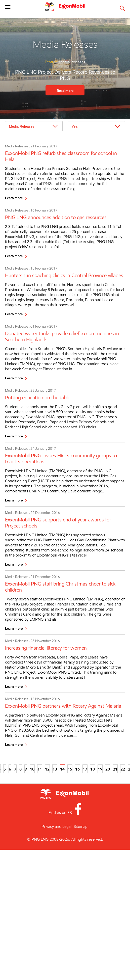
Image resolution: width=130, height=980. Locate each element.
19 (100, 769)
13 (55, 769)
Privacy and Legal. (57, 826)
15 (70, 769)
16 (77, 769)
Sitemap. (81, 826)
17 (85, 769)
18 (93, 769)
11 (40, 769)
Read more (65, 90)
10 (32, 769)
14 (62, 769)
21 (115, 769)
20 (108, 769)
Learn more (14, 198)
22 (123, 769)
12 (47, 769)
